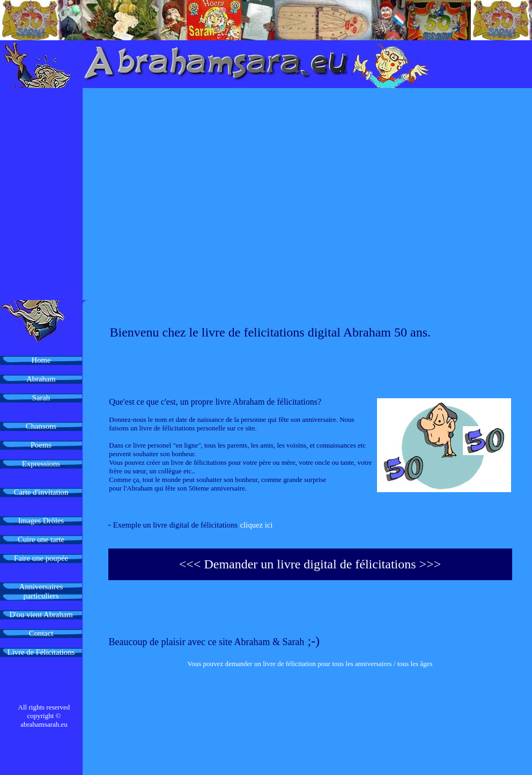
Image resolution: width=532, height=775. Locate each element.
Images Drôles (41, 521)
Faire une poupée (41, 558)
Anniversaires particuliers (41, 591)
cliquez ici (257, 525)
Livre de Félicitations (41, 652)
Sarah (41, 398)
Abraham (41, 379)
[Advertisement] (101, 194)
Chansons (41, 426)
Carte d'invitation (41, 492)
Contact (41, 633)
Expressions (41, 464)
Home (41, 360)
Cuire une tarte (41, 539)
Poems (41, 445)
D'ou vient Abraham (41, 615)
